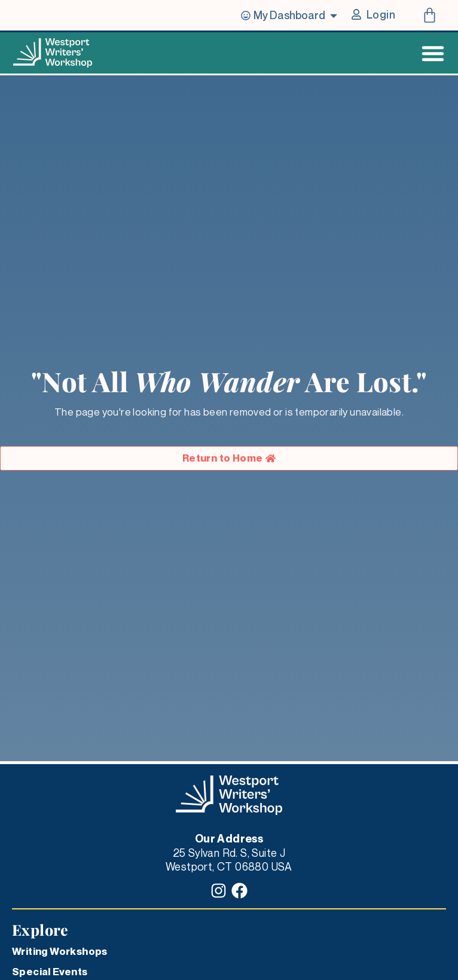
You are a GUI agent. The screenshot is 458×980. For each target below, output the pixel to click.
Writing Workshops (60, 951)
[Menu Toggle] (433, 53)
